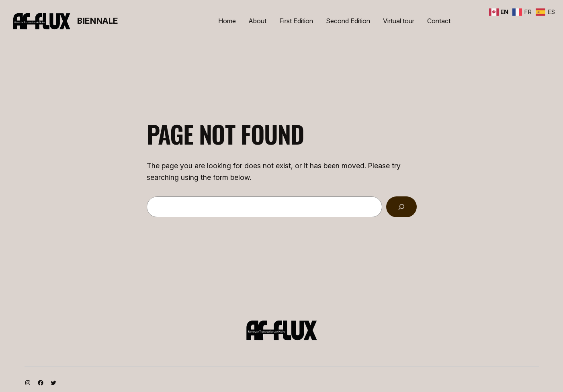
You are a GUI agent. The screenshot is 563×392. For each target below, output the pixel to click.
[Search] (401, 207)
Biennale (98, 21)
